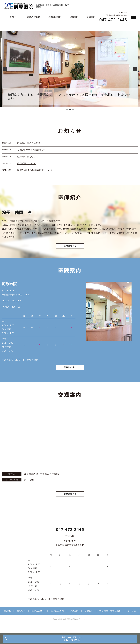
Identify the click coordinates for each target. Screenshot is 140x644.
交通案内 (91, 17)
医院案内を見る (70, 373)
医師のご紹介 (33, 17)
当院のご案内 (55, 17)
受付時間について (27, 164)
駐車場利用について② (29, 143)
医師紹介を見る (70, 248)
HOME (7, 618)
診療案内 (74, 17)
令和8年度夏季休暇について (32, 150)
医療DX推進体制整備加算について (35, 170)
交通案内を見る (70, 501)
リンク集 (132, 618)
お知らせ (14, 17)
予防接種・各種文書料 (110, 618)
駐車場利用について (28, 157)
